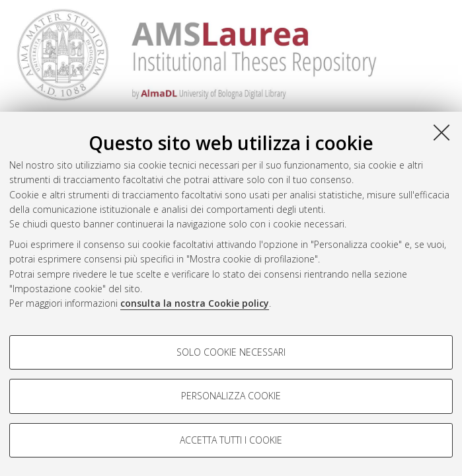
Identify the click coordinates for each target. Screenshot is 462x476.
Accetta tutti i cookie (231, 440)
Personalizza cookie (231, 396)
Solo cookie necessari (231, 352)
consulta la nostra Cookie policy (195, 303)
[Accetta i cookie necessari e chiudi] (442, 132)
